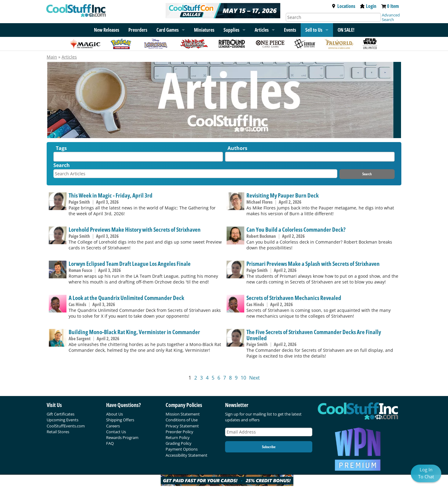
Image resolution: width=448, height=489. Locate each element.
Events (290, 30)
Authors (237, 148)
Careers (113, 426)
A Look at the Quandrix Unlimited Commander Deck (126, 298)
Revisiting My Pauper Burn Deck (283, 195)
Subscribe (269, 447)
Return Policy (178, 437)
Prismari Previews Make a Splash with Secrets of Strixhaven (313, 264)
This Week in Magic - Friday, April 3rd (111, 195)
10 (243, 378)
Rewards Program (122, 437)
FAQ (110, 443)
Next (254, 378)
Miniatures (204, 30)
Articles (262, 30)
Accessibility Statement (186, 455)
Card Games (168, 30)
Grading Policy (179, 443)
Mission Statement (183, 414)
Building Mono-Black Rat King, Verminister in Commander (134, 332)
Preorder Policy (179, 432)
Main (52, 57)
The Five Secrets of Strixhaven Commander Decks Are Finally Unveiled (314, 335)
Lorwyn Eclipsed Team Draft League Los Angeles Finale (130, 264)
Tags (61, 148)
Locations (343, 6)
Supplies (231, 30)
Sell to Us (314, 30)
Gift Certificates (61, 414)
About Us (115, 414)
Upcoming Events (63, 420)
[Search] (333, 17)
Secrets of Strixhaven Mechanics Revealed (294, 298)
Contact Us (116, 432)
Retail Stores (58, 432)
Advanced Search (391, 17)
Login (368, 6)
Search (62, 165)
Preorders (138, 30)
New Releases (107, 30)
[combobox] (138, 157)
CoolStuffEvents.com (66, 426)
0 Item (393, 6)
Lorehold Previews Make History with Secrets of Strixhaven (135, 229)
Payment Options (182, 449)
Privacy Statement (182, 426)
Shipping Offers (120, 420)
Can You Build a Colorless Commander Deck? (296, 229)
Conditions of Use (182, 420)
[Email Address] (269, 432)
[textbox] (57, 158)
